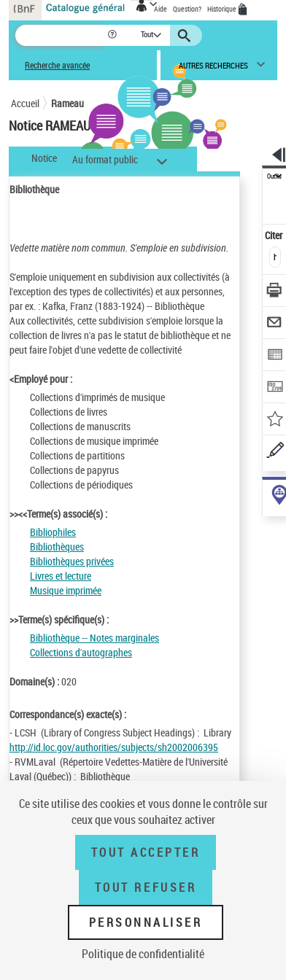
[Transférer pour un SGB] (275, 388)
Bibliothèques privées (72, 561)
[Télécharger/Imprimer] (275, 292)
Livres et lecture (61, 576)
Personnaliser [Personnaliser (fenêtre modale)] (146, 922)
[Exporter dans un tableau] (275, 356)
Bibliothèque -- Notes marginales (94, 638)
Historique (223, 9)
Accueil (25, 103)
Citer (275, 235)
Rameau (67, 103)
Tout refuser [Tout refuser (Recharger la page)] (146, 887)
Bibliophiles (53, 532)
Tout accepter (146, 852)
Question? (187, 9)
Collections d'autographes (81, 652)
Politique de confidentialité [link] (143, 954)
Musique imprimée (66, 590)
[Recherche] (61, 35)
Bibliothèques (57, 547)
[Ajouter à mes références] (275, 420)
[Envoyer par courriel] (275, 324)
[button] (113, 35)
